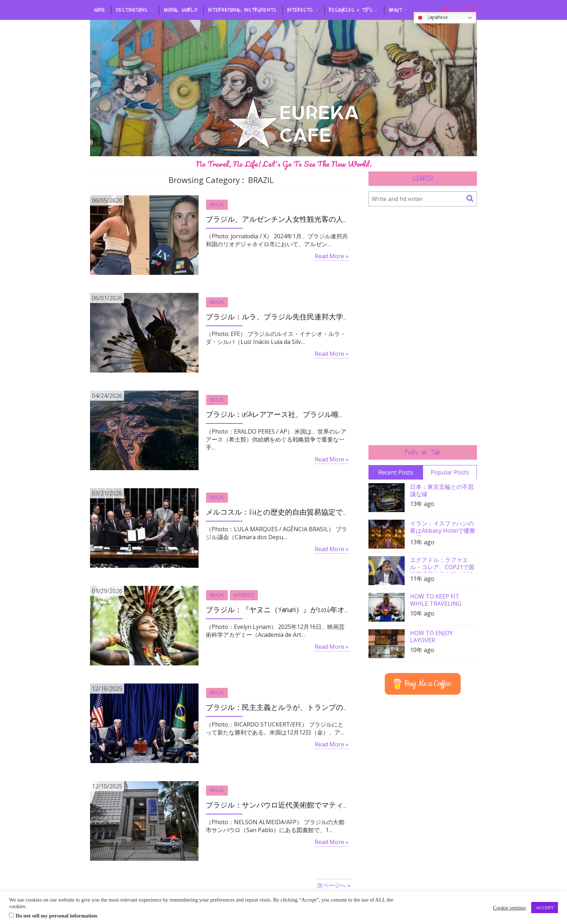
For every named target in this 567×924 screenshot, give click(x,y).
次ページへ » (334, 885)
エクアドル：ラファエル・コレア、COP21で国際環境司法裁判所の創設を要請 (442, 564)
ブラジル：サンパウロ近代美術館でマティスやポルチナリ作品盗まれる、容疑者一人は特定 (277, 805)
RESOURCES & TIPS (351, 10)
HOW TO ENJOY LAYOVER (431, 636)
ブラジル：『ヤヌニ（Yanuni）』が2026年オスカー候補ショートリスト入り (277, 610)
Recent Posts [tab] (396, 472)
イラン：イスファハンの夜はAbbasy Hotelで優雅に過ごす (443, 528)
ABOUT (395, 10)
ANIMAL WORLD (181, 10)
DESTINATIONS (132, 10)
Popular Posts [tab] (450, 472)
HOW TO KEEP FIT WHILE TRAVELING (436, 600)
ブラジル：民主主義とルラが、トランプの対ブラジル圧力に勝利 (277, 707)
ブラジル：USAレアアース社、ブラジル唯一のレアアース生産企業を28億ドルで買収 (277, 414)
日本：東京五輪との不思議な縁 (442, 490)
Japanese (432, 18)
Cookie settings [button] (509, 908)
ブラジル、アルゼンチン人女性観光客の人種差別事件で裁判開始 (277, 219)
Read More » (332, 256)
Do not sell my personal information (56, 916)
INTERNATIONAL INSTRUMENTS (242, 10)
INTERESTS (300, 10)
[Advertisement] (423, 326)
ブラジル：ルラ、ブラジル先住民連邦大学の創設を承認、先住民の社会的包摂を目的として (277, 317)
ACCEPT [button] (545, 908)
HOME (100, 10)
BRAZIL (217, 205)
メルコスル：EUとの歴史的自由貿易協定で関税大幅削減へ (277, 512)
